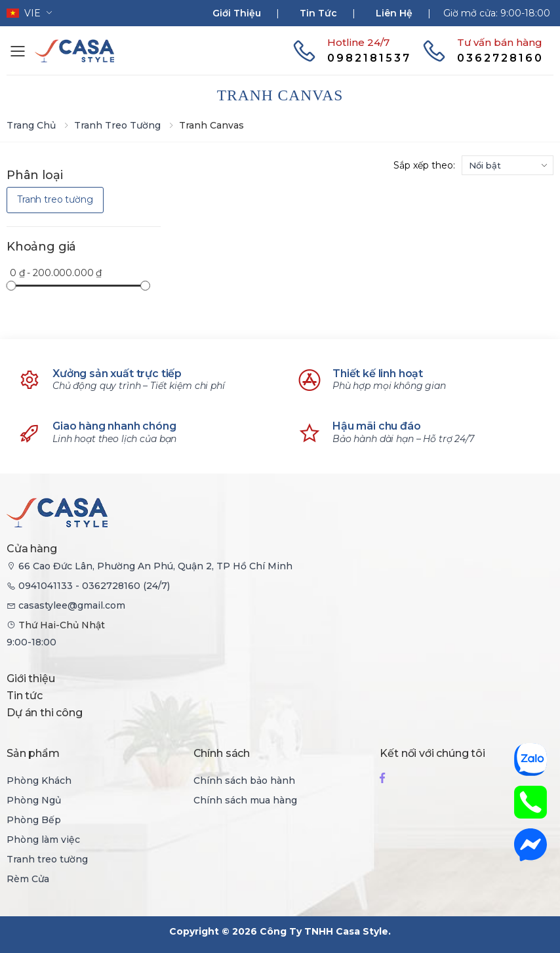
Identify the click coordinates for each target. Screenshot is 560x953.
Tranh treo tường (117, 125)
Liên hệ (394, 13)
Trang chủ (31, 125)
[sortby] (508, 165)
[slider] (11, 285)
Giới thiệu (237, 13)
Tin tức (318, 13)
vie (24, 13)
